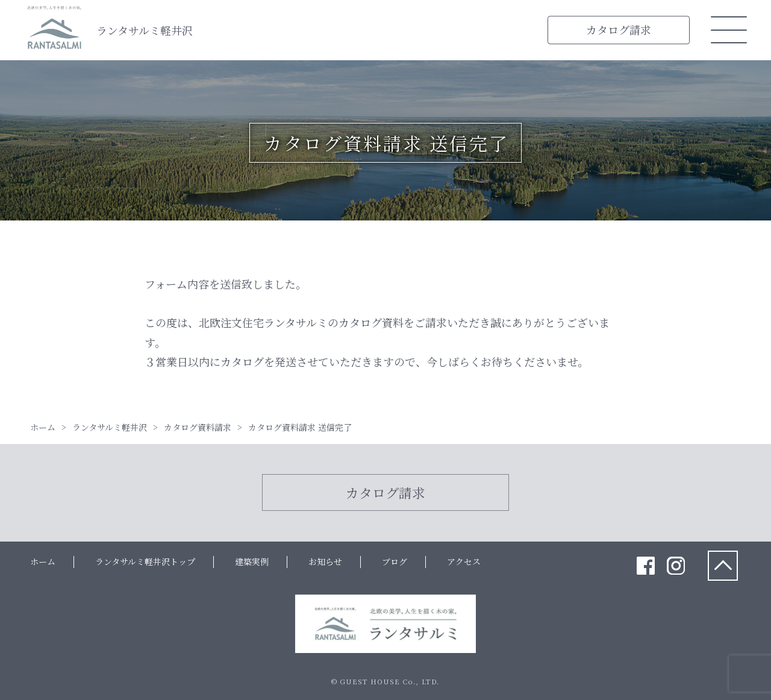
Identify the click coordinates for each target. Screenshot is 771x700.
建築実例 (252, 561)
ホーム (43, 561)
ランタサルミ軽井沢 (145, 30)
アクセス (464, 561)
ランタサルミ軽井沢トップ (145, 561)
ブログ (395, 561)
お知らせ (325, 561)
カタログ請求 (619, 30)
